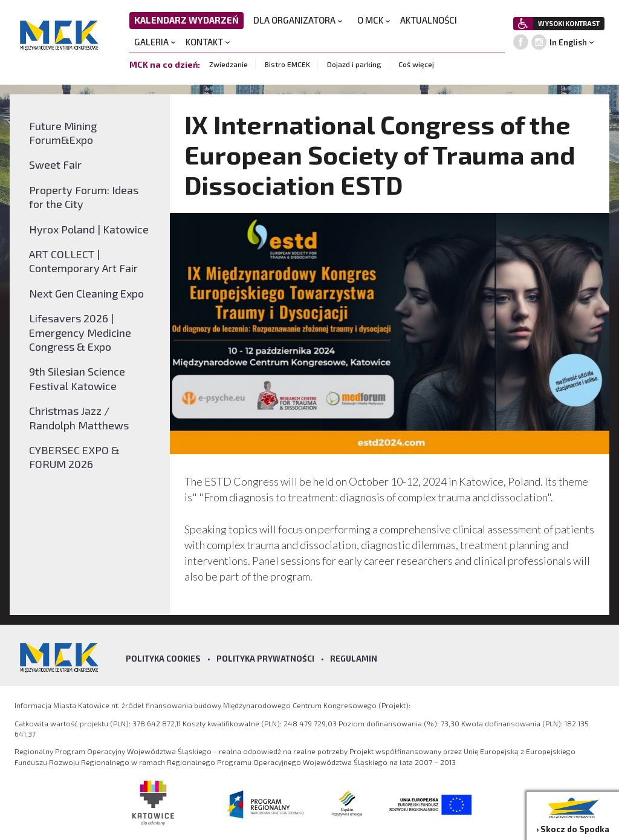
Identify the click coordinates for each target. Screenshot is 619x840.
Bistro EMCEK (287, 64)
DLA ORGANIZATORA (298, 20)
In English (568, 42)
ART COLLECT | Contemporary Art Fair (83, 261)
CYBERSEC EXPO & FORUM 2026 (74, 457)
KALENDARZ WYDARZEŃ (186, 20)
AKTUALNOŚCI (429, 20)
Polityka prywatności (265, 659)
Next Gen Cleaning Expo (86, 293)
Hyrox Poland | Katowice (89, 229)
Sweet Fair (55, 164)
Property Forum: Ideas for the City (84, 197)
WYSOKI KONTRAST (569, 23)
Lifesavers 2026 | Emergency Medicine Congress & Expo (80, 332)
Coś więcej (416, 64)
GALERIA (155, 42)
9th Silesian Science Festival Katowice (77, 378)
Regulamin (354, 659)
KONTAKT (208, 42)
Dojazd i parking (354, 64)
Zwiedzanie (228, 64)
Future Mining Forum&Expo (63, 133)
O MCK (374, 20)
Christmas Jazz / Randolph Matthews (79, 418)
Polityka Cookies (163, 659)
